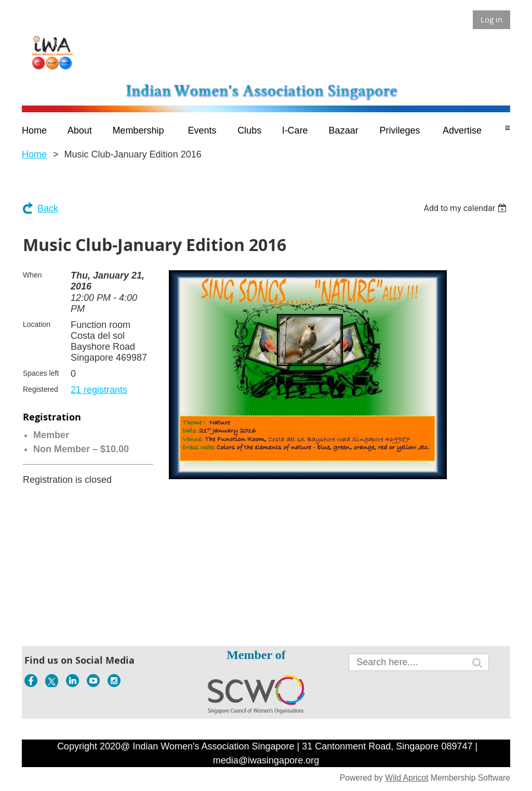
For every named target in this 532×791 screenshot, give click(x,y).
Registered (41, 389)
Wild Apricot (407, 778)
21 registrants (99, 390)
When (32, 275)
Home (34, 154)
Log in (491, 19)
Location (37, 324)
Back (48, 208)
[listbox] (466, 208)
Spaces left (41, 373)
